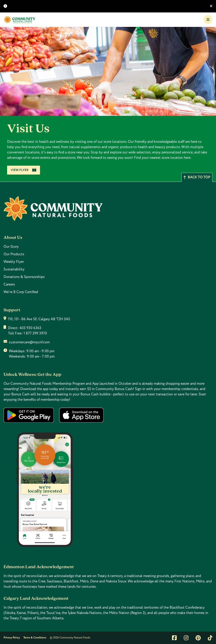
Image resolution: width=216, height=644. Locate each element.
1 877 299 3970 (35, 333)
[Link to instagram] (186, 638)
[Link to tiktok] (210, 638)
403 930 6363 (30, 328)
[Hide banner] (211, 6)
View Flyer (24, 170)
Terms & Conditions (35, 638)
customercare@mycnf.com (29, 342)
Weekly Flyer (14, 262)
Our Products (14, 254)
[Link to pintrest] (198, 638)
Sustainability (14, 269)
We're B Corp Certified (21, 292)
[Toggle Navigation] (208, 20)
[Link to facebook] (174, 638)
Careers (9, 284)
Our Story (11, 247)
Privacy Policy (12, 638)
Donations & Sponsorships (24, 277)
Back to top (197, 177)
